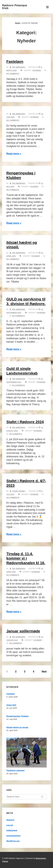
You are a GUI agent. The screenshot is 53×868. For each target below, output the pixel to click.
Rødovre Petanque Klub (15, 7)
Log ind (10, 825)
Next (44, 671)
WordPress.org (13, 841)
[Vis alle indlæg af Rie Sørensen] (18, 67)
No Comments (13, 74)
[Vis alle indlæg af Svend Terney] (18, 491)
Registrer (10, 820)
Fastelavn (15, 62)
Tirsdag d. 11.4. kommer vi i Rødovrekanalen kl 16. (26, 558)
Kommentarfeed (13, 836)
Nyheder (37, 70)
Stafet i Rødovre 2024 (25, 422)
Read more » (14, 154)
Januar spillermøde (23, 631)
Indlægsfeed (12, 830)
